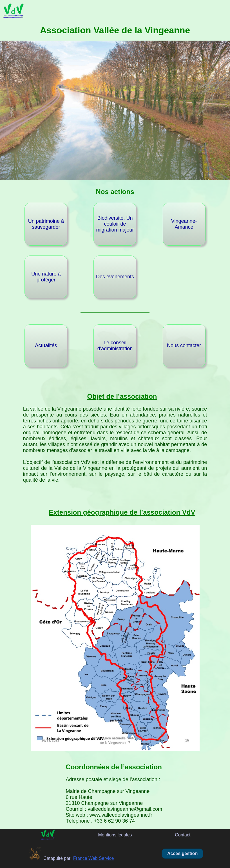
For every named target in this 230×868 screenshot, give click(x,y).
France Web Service (94, 858)
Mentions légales (115, 835)
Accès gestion (182, 853)
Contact (183, 835)
